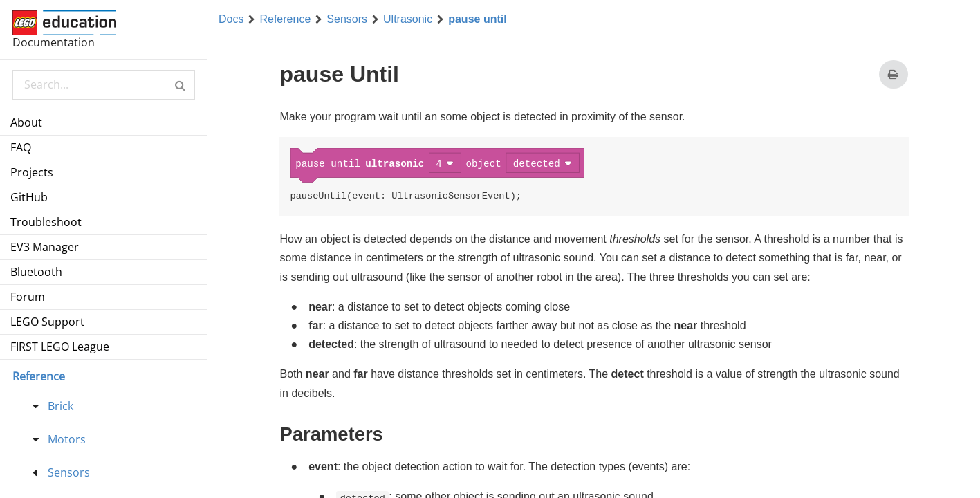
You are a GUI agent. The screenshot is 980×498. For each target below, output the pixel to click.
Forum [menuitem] (28, 297)
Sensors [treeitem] (69, 472)
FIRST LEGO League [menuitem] (60, 347)
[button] (180, 85)
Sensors (347, 19)
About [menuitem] (26, 122)
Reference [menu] (39, 376)
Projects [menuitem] (32, 172)
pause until (477, 19)
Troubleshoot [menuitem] (46, 222)
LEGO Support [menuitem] (47, 322)
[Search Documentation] (103, 85)
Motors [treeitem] (67, 439)
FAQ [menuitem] (21, 147)
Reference (285, 19)
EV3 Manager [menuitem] (45, 247)
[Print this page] (893, 74)
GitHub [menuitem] (29, 197)
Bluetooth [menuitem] (36, 272)
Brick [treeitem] (61, 406)
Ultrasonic (408, 19)
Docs (231, 19)
